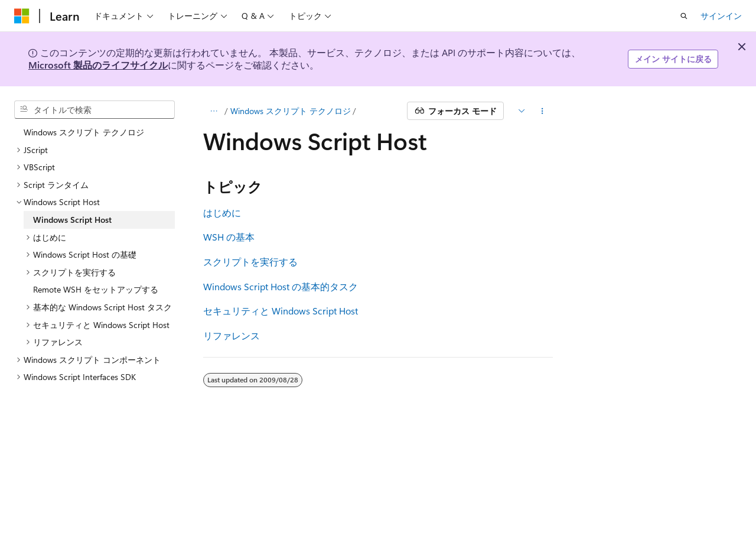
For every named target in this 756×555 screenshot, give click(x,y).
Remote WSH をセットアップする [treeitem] (96, 289)
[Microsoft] (22, 16)
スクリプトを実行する (250, 262)
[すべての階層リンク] (214, 111)
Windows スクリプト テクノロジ (291, 111)
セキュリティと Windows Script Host (281, 311)
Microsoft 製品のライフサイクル (98, 65)
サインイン (721, 16)
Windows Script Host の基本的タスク (281, 286)
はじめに (222, 212)
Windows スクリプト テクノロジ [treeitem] (84, 132)
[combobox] (94, 110)
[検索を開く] (684, 16)
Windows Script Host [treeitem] (72, 220)
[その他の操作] (542, 111)
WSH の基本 (229, 237)
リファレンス (232, 335)
